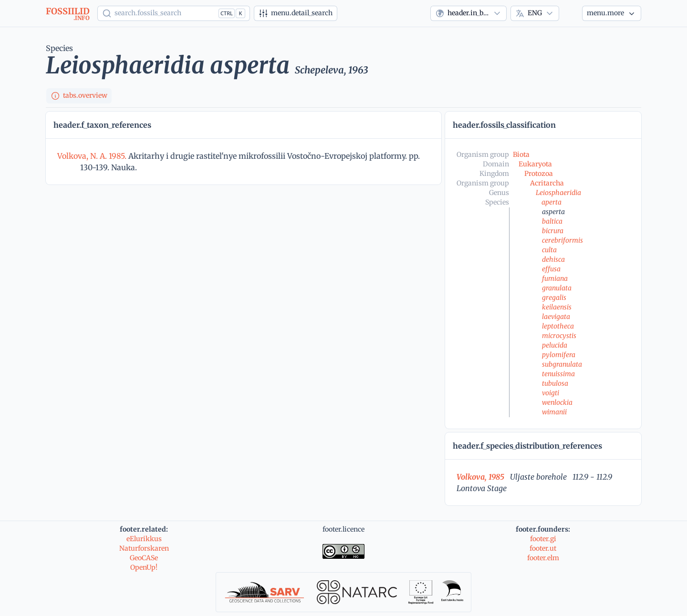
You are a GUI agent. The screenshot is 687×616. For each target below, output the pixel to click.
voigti (551, 393)
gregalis (554, 298)
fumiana (555, 278)
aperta (552, 202)
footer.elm (543, 558)
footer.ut (543, 548)
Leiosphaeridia (558, 193)
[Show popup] (174, 13)
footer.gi (543, 539)
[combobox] (468, 13)
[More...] (612, 13)
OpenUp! (144, 567)
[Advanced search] (296, 13)
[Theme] (571, 13)
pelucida (555, 345)
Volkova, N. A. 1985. (93, 156)
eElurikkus (144, 539)
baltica (552, 221)
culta (549, 250)
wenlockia (557, 402)
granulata (557, 288)
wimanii (554, 412)
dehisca (553, 259)
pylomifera (559, 355)
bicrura (553, 231)
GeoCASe (144, 558)
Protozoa (539, 174)
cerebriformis (562, 240)
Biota (521, 154)
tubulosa (555, 383)
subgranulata (562, 364)
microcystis (559, 336)
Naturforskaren (144, 548)
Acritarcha (547, 183)
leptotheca (558, 326)
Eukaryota (535, 164)
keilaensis (557, 307)
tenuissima (558, 374)
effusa (551, 269)
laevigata (556, 317)
